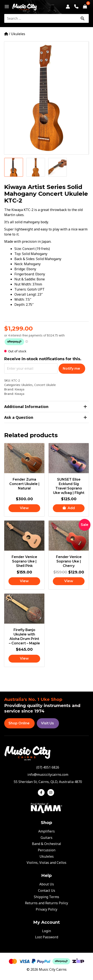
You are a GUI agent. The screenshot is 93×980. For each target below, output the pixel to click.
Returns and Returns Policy (46, 903)
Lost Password (47, 937)
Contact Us (47, 890)
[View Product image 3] (58, 167)
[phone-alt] (46, 767)
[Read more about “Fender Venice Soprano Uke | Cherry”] (69, 581)
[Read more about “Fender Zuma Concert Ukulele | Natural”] (24, 508)
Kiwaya (19, 389)
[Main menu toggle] (6, 7)
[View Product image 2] (36, 167)
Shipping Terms (46, 897)
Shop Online (19, 723)
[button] (69, 508)
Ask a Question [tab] (46, 417)
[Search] (82, 18)
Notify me (71, 369)
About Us (47, 884)
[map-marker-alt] (47, 782)
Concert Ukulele (45, 385)
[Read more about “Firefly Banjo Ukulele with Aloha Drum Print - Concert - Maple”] (24, 659)
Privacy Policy (46, 909)
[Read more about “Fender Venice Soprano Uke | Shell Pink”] (24, 581)
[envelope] (47, 775)
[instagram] (51, 793)
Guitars (46, 838)
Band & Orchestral (46, 844)
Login (46, 931)
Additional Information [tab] (46, 407)
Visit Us (47, 723)
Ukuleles (18, 34)
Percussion (47, 850)
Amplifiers (46, 831)
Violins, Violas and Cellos (46, 863)
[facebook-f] (42, 793)
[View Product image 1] (14, 167)
